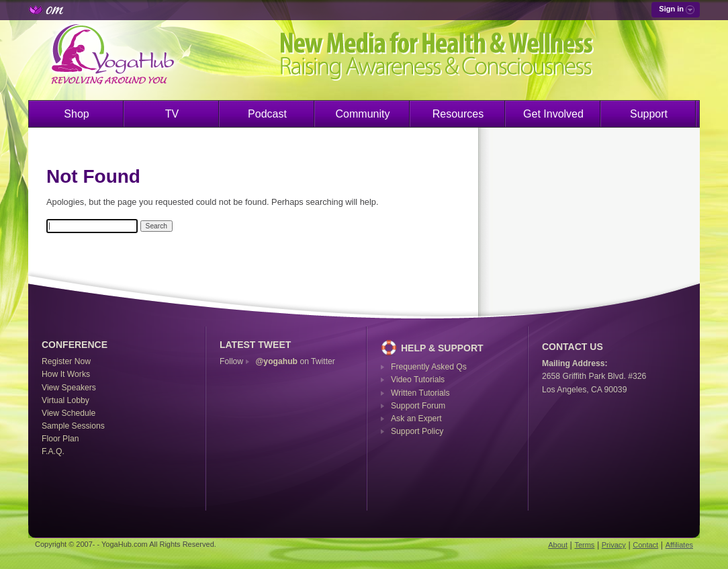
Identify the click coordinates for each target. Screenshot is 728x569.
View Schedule (69, 413)
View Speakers (69, 388)
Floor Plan (60, 439)
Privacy (614, 545)
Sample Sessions (73, 426)
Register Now (66, 361)
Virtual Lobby (65, 400)
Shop (76, 114)
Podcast (267, 114)
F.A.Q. (53, 451)
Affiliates (679, 545)
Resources (458, 114)
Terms (584, 545)
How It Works (66, 374)
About (558, 545)
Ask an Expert (416, 419)
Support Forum (418, 406)
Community (363, 114)
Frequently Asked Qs (429, 367)
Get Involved (553, 114)
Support (649, 114)
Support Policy (417, 431)
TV (172, 114)
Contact (645, 545)
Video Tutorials (418, 380)
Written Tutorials (420, 393)
